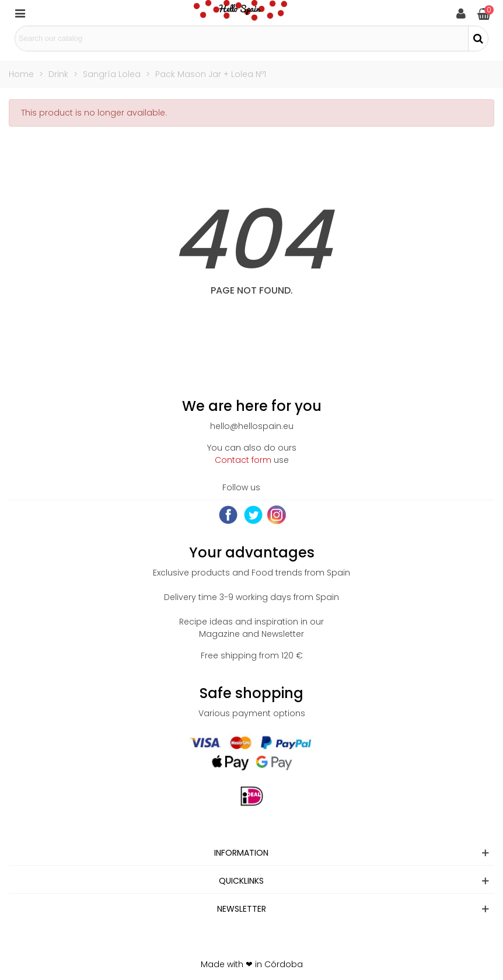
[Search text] (242, 39)
